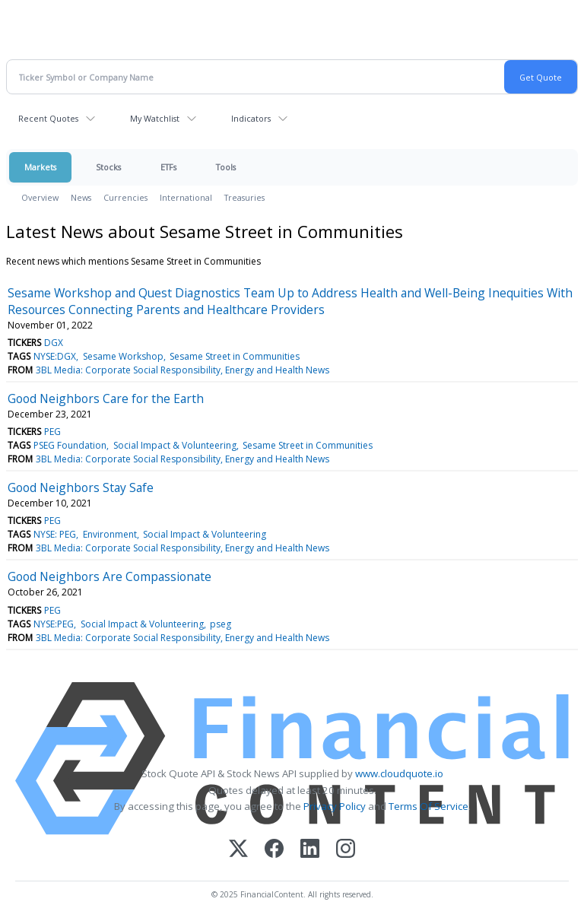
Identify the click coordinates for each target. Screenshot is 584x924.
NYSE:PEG (54, 624)
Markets (40, 167)
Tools (226, 167)
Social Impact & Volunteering (175, 445)
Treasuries (244, 197)
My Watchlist (155, 118)
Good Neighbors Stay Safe (81, 487)
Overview (40, 197)
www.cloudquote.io (399, 773)
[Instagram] (346, 850)
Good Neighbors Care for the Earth (106, 398)
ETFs (168, 167)
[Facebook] (274, 850)
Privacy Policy (335, 806)
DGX (54, 343)
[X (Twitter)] (238, 850)
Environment (110, 534)
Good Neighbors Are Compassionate (109, 576)
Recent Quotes (48, 118)
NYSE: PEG (55, 534)
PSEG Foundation (70, 445)
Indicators (251, 118)
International (186, 197)
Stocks (108, 167)
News (81, 197)
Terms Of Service (428, 806)
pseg (221, 624)
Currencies (125, 197)
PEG (52, 432)
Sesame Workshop (123, 356)
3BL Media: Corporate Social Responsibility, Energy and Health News (182, 370)
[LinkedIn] (310, 850)
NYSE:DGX (55, 356)
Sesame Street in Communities (235, 356)
